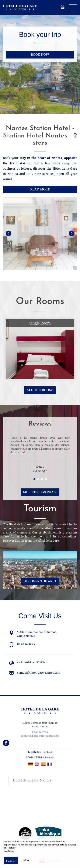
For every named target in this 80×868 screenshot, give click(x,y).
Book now (40, 54)
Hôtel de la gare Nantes (32, 781)
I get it (11, 860)
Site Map (47, 752)
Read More (40, 189)
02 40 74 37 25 (26, 644)
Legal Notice (35, 752)
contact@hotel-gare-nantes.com (39, 673)
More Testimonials (40, 492)
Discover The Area (40, 581)
